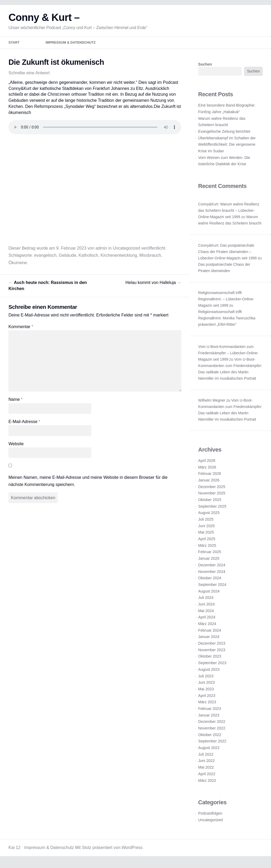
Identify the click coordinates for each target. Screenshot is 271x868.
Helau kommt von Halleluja (153, 286)
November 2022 (212, 732)
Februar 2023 (210, 712)
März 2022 (207, 784)
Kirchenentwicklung (119, 259)
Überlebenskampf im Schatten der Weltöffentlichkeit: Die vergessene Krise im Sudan (227, 148)
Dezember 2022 (212, 725)
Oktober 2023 (210, 660)
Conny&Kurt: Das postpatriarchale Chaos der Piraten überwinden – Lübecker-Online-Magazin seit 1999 (227, 255)
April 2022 (207, 777)
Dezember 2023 (212, 647)
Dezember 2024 (212, 568)
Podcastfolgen (210, 817)
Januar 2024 (209, 640)
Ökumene (18, 266)
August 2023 (209, 673)
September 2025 (212, 510)
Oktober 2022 (210, 738)
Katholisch (88, 259)
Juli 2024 (206, 601)
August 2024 (209, 595)
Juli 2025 (206, 523)
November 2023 (212, 653)
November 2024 (212, 575)
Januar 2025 (209, 562)
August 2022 (209, 751)
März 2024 (207, 627)
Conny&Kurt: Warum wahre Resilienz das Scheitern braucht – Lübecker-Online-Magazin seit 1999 (229, 214)
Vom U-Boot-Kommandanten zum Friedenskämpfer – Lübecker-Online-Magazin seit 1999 (228, 356)
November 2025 (212, 497)
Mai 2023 (206, 692)
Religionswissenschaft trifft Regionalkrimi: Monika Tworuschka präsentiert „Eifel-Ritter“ (227, 322)
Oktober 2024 (210, 581)
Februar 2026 (210, 477)
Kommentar (21, 330)
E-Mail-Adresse (24, 425)
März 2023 (207, 705)
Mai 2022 (206, 771)
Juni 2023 (206, 686)
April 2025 (207, 542)
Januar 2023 (209, 719)
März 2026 (207, 471)
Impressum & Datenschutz (71, 46)
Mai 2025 (206, 536)
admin (101, 252)
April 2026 (207, 464)
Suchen (205, 68)
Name (15, 403)
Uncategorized (126, 252)
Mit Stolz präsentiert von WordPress (109, 851)
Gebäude (67, 259)
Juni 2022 (206, 764)
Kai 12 (14, 851)
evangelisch (45, 259)
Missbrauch (150, 259)
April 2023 (207, 699)
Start (14, 46)
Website (16, 447)
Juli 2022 (206, 758)
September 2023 (212, 666)
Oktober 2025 (210, 503)
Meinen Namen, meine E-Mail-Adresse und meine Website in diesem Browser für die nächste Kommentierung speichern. (88, 484)
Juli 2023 (206, 679)
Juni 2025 (206, 529)
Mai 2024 (206, 614)
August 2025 (209, 516)
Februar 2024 (210, 634)
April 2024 (207, 621)
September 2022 (212, 745)
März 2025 (207, 549)
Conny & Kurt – (44, 21)
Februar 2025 (210, 555)
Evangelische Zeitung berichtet (224, 135)
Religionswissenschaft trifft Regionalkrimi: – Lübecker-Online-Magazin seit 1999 (226, 302)
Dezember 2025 (212, 490)
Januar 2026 (209, 484)
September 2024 (212, 588)
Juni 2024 (206, 608)
